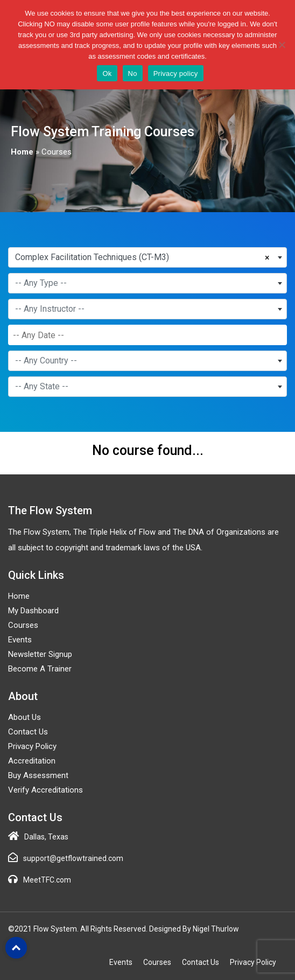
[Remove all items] (270, 256)
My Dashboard (33, 611)
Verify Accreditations (45, 790)
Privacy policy (176, 73)
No (133, 73)
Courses (23, 625)
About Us (24, 717)
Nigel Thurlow (216, 929)
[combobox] (147, 257)
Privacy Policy (32, 746)
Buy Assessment (38, 775)
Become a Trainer (40, 669)
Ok (107, 73)
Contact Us (28, 732)
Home (22, 152)
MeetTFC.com (47, 880)
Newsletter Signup (40, 654)
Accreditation (32, 761)
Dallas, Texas (46, 837)
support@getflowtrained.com (73, 858)
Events (20, 640)
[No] (282, 45)
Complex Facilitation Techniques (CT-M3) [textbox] (92, 257)
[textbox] (147, 283)
